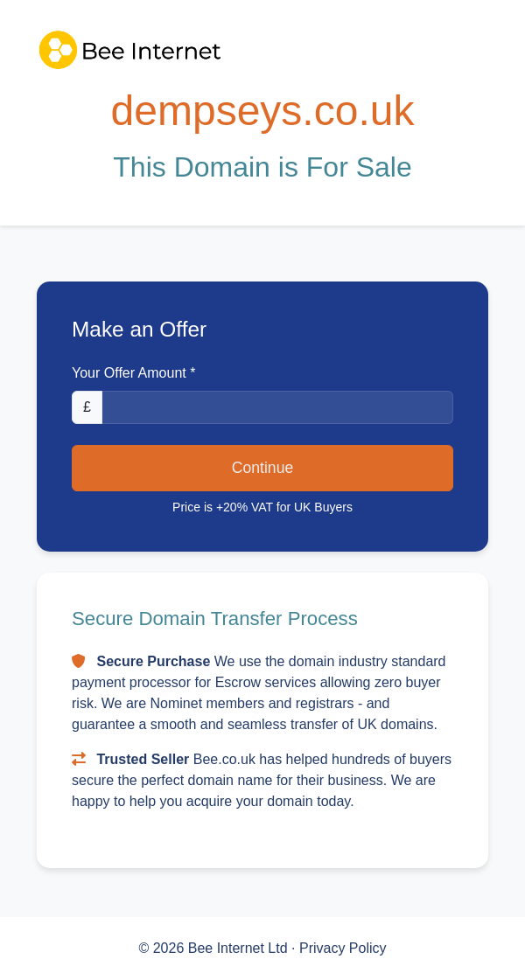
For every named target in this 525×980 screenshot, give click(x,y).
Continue (262, 468)
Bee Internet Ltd (240, 948)
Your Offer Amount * (133, 373)
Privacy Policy (343, 948)
